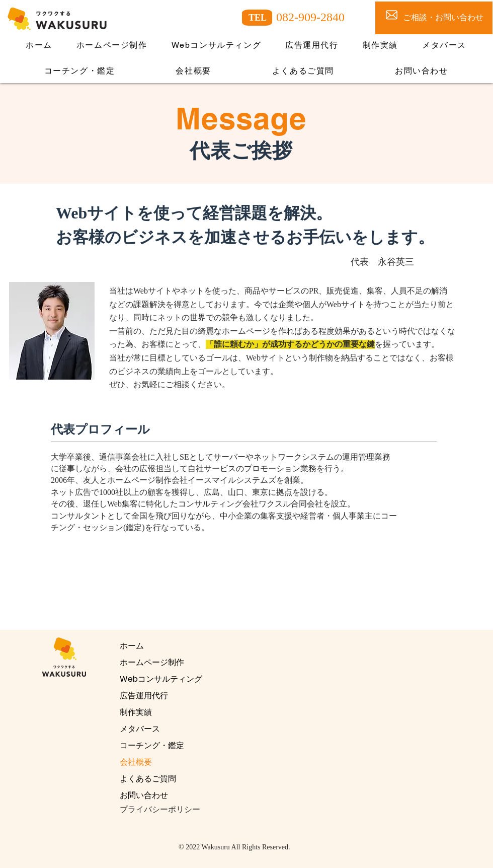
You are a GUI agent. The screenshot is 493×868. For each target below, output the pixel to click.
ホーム (132, 646)
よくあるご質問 (148, 779)
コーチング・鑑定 (152, 745)
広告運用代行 (144, 696)
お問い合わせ (144, 795)
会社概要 (136, 762)
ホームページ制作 (152, 662)
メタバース (140, 729)
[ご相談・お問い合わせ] (434, 18)
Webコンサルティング (161, 679)
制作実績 (136, 712)
